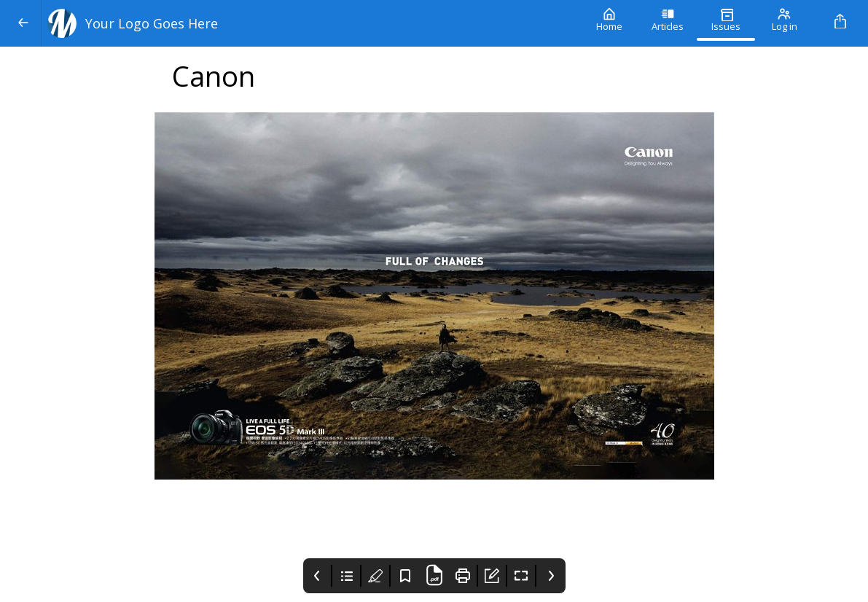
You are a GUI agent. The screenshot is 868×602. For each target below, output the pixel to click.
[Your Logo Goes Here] (311, 23)
